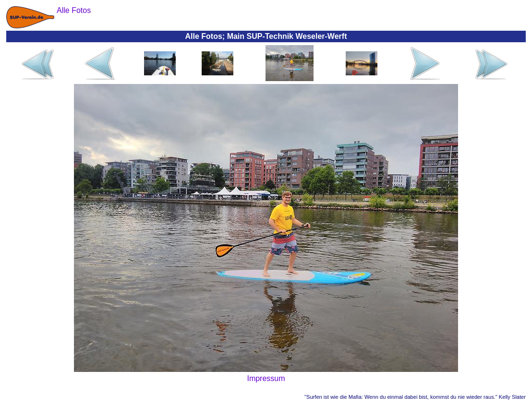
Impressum (266, 378)
